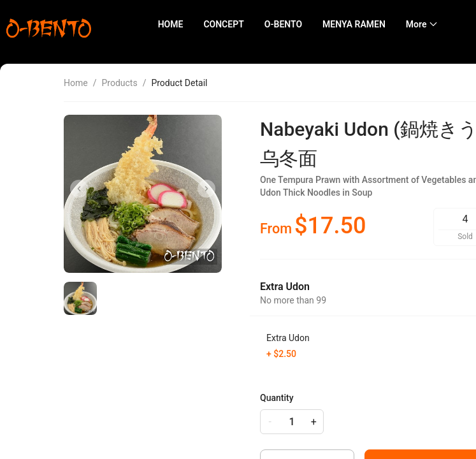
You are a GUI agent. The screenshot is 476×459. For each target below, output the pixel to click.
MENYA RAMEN (354, 24)
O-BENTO (283, 24)
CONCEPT (223, 24)
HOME (171, 24)
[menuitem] (171, 25)
